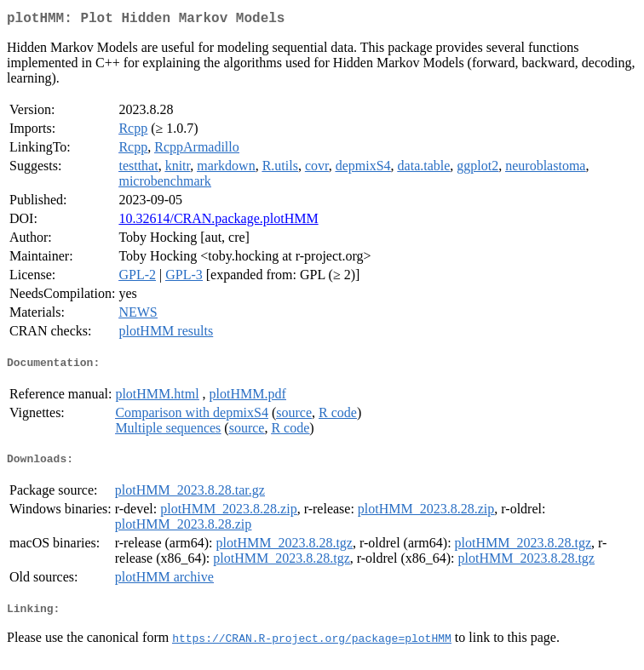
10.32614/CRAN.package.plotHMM (218, 222)
